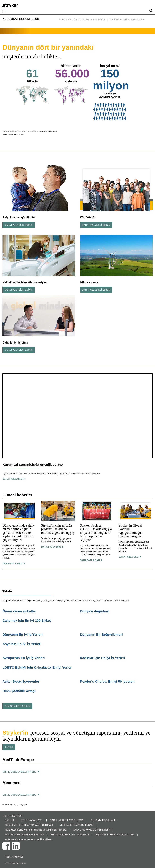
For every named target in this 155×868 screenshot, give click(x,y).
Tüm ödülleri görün (17, 706)
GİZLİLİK (9, 820)
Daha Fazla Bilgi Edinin (19, 225)
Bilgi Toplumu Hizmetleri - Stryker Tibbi (115, 835)
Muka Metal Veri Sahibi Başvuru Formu (24, 835)
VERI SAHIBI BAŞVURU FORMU (77, 825)
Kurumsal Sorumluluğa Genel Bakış (82, 19)
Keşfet (9, 747)
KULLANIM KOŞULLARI (103, 820)
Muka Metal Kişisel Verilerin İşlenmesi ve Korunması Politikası (36, 830)
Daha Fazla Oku (12, 564)
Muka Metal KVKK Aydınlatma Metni (92, 830)
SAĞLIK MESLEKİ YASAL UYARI (67, 820)
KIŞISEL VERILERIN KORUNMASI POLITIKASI (29, 825)
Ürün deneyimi (14, 857)
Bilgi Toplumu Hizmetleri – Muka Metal (70, 835)
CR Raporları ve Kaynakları (127, 19)
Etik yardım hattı (15, 863)
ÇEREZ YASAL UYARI (32, 820)
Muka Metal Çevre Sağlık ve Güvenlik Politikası (28, 839)
